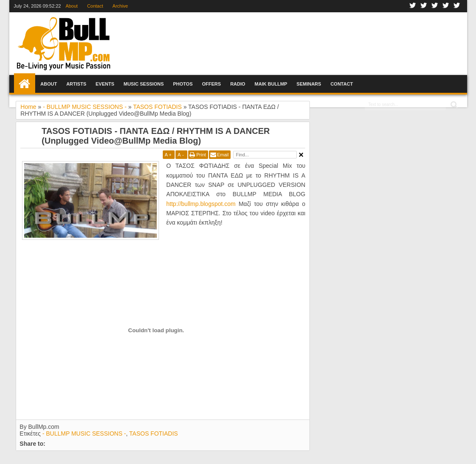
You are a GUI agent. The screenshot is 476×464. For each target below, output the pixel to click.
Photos (183, 84)
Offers (212, 84)
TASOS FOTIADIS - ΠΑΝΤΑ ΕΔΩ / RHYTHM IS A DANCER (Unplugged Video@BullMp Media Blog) (156, 136)
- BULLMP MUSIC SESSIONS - (84, 433)
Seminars (309, 84)
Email (223, 155)
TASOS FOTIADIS (154, 433)
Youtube (446, 6)
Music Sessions (143, 84)
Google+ (435, 6)
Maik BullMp (271, 84)
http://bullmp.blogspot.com (201, 204)
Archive (120, 6)
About (72, 6)
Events (105, 84)
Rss (457, 6)
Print (201, 155)
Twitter (424, 6)
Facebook (413, 6)
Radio (238, 84)
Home (25, 84)
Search (453, 105)
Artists (76, 84)
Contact (95, 6)
